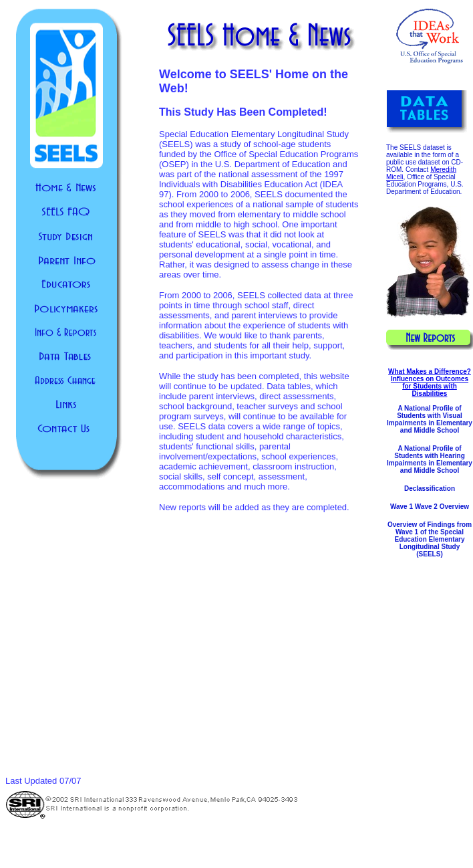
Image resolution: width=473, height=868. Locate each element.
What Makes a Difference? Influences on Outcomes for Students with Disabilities (430, 383)
